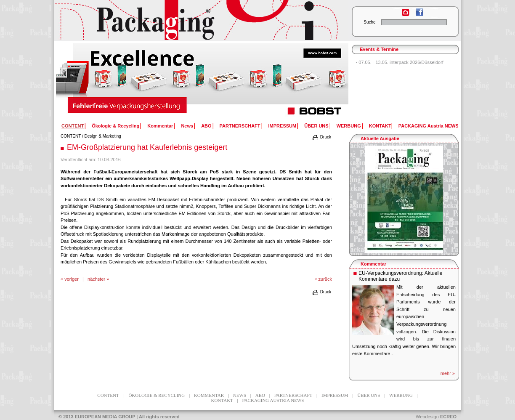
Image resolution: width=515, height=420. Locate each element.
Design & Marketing (103, 136)
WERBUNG (349, 126)
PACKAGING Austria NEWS (429, 126)
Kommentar (160, 126)
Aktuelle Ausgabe (380, 138)
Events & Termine (379, 49)
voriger (72, 279)
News (187, 126)
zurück (325, 279)
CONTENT (71, 136)
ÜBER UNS (316, 126)
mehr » (448, 373)
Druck (321, 137)
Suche (369, 22)
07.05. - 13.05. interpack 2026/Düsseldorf (401, 62)
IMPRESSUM (283, 126)
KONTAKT (380, 126)
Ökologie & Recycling (115, 126)
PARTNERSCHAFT (240, 126)
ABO (206, 126)
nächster (96, 279)
